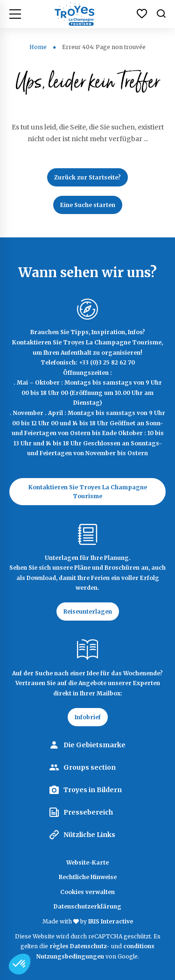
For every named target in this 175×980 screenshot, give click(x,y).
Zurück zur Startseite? (87, 177)
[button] (20, 964)
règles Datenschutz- (80, 946)
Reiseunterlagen (88, 612)
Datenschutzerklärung (87, 906)
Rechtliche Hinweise (88, 877)
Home (38, 47)
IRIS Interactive (111, 921)
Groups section (90, 767)
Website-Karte (87, 862)
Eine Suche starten (88, 205)
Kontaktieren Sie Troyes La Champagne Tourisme (88, 492)
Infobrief (88, 717)
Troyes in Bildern (93, 790)
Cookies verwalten (87, 892)
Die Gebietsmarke (94, 745)
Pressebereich (88, 812)
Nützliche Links (89, 835)
